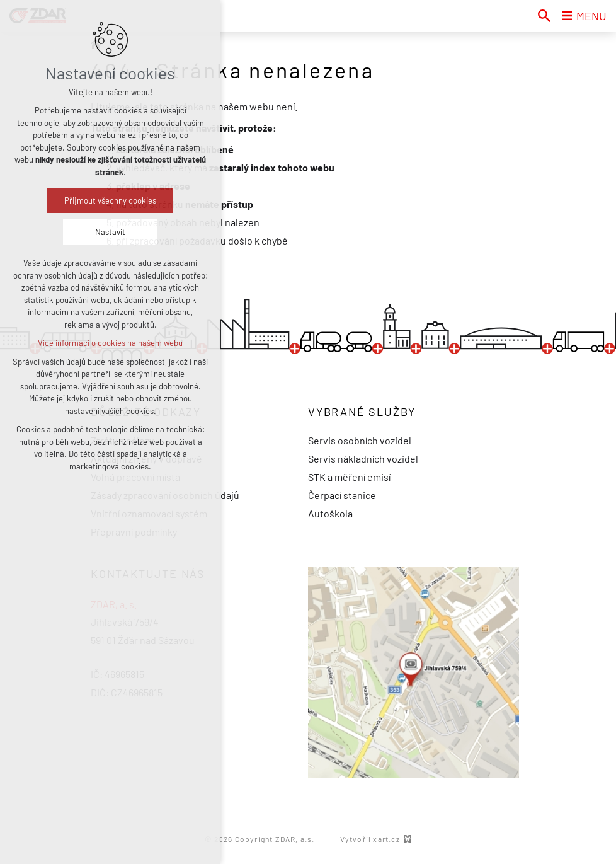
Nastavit (110, 232)
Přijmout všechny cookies (110, 200)
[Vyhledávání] (544, 16)
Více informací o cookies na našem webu (110, 343)
